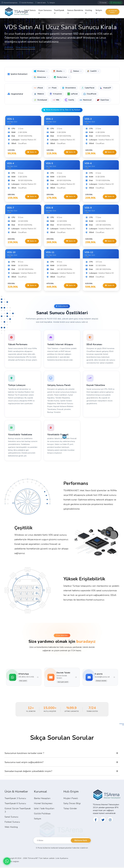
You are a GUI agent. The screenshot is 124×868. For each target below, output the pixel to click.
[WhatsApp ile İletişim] (7, 861)
